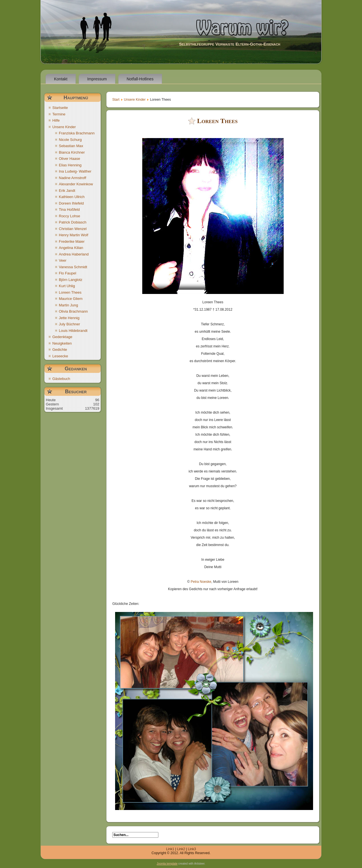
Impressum (97, 79)
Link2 (181, 849)
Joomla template (167, 864)
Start (116, 100)
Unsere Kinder (135, 100)
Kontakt (61, 79)
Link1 (170, 849)
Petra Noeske (201, 582)
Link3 (192, 849)
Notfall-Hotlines (140, 79)
